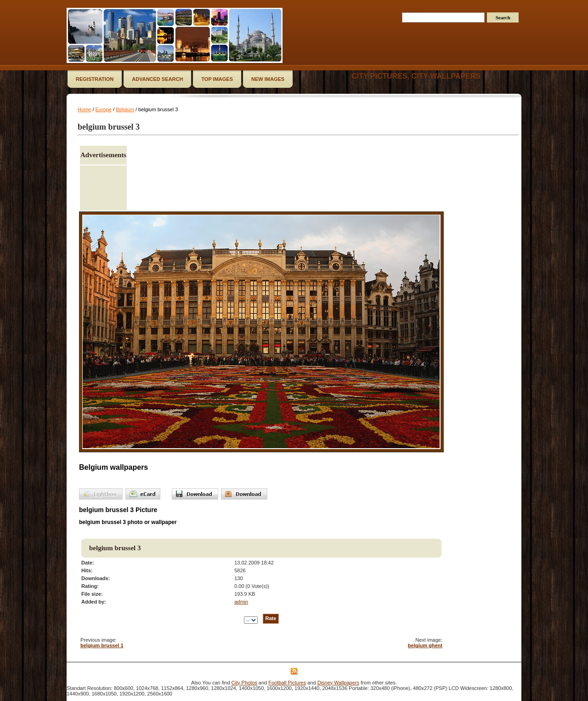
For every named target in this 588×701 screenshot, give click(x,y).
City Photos (244, 683)
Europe (104, 109)
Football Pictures (287, 683)
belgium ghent (425, 645)
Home (84, 109)
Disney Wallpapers (338, 683)
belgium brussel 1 (102, 645)
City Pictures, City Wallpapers (416, 76)
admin (241, 602)
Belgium (125, 109)
